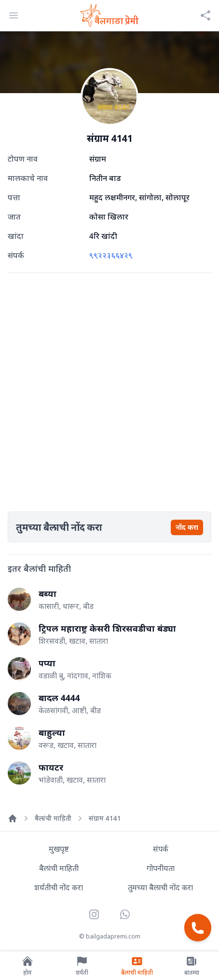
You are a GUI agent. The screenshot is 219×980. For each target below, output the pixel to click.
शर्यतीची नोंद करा (59, 887)
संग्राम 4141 (105, 818)
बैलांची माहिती (53, 818)
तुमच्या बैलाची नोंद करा (160, 887)
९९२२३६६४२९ (111, 255)
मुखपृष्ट (59, 849)
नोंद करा (187, 527)
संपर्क (161, 849)
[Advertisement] (109, 390)
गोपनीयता (161, 868)
